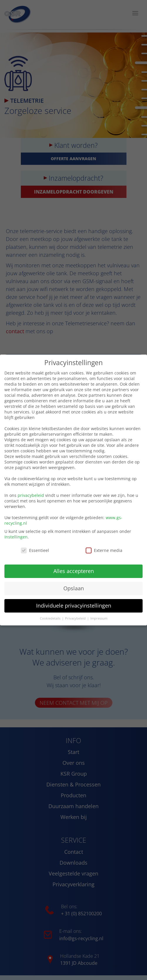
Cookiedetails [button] (51, 618)
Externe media (104, 550)
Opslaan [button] (74, 588)
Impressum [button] (99, 618)
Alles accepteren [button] (74, 570)
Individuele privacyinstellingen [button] (74, 605)
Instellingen (16, 536)
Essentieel (35, 550)
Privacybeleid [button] (76, 618)
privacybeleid (31, 495)
